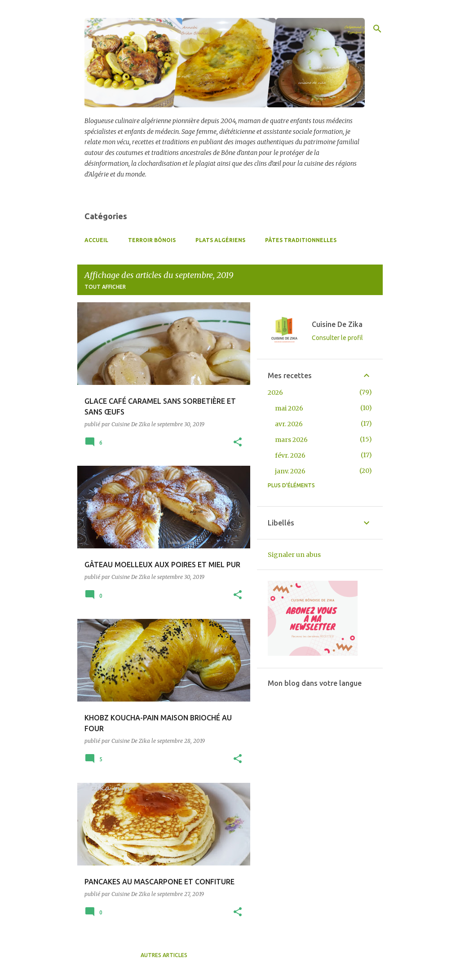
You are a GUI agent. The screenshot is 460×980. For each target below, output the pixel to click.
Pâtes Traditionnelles (301, 240)
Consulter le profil (337, 338)
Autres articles (164, 955)
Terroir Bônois (152, 240)
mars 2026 (291, 440)
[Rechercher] (377, 29)
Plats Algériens (220, 240)
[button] (238, 443)
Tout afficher (105, 287)
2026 (275, 393)
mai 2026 (289, 408)
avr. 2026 (289, 424)
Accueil (96, 240)
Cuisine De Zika (337, 324)
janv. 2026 (290, 471)
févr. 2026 (290, 455)
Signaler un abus (294, 555)
